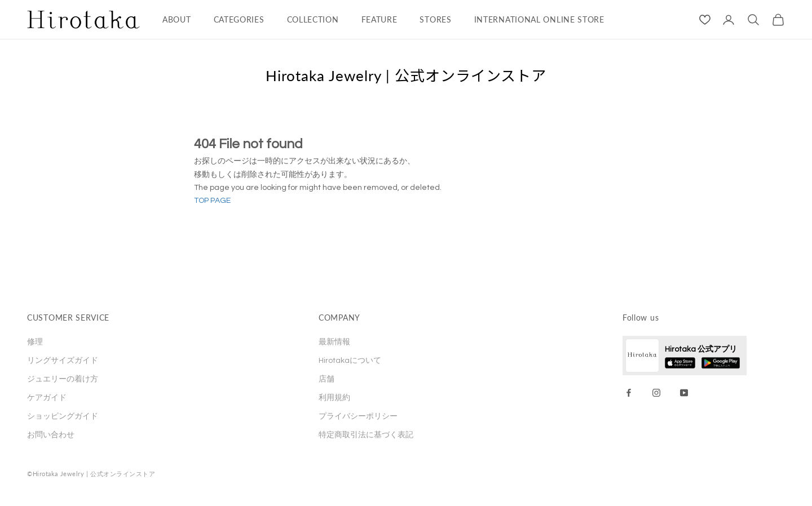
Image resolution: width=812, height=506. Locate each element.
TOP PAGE (212, 201)
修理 (35, 342)
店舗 (326, 379)
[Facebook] (629, 393)
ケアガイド (47, 398)
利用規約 (334, 398)
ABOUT (177, 19)
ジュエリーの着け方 (63, 379)
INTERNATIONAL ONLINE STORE (539, 19)
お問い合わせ (51, 435)
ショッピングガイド (63, 416)
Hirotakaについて (350, 361)
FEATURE (379, 19)
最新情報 (334, 342)
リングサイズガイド (63, 361)
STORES (435, 19)
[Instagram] (656, 393)
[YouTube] (684, 393)
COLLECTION (313, 19)
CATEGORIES (239, 19)
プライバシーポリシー (358, 416)
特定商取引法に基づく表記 (366, 435)
